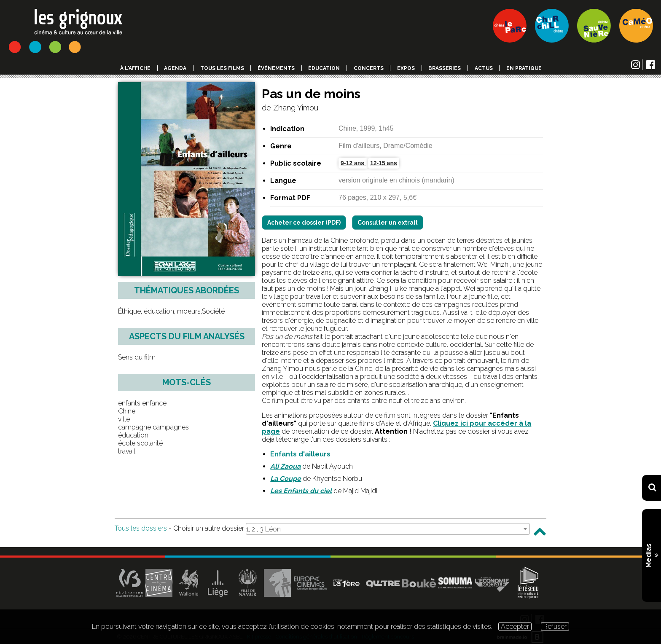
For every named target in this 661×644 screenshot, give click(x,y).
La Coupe (286, 479)
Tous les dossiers (141, 528)
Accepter (515, 627)
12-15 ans (384, 163)
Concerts (369, 68)
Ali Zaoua (285, 466)
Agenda (175, 68)
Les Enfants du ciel (301, 491)
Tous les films (222, 68)
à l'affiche (135, 68)
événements (276, 68)
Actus (484, 68)
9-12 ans (353, 163)
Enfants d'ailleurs (300, 454)
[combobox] (388, 529)
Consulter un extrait (388, 223)
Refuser (555, 627)
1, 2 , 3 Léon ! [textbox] (265, 529)
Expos (406, 68)
